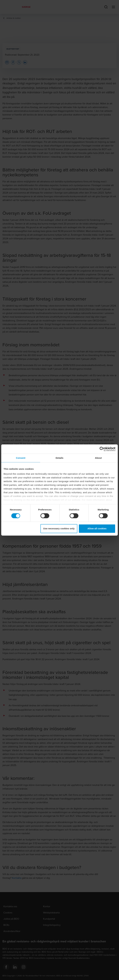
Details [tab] (59, 458)
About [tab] (98, 458)
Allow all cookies (97, 529)
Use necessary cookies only (59, 529)
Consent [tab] (21, 458)
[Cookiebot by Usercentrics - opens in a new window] (102, 449)
